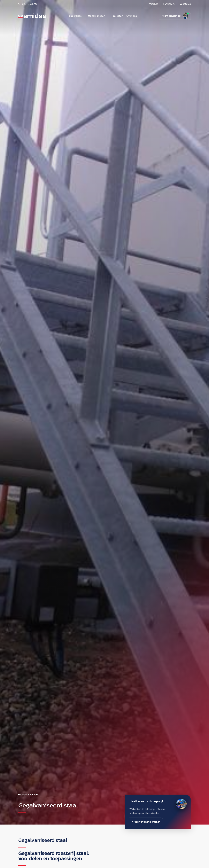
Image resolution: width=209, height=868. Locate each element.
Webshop (153, 4)
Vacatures (185, 4)
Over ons (132, 16)
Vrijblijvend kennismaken (146, 822)
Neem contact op (171, 16)
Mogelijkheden (97, 16)
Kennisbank (169, 4)
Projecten (117, 16)
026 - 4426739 (28, 4)
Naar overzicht (31, 794)
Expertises (75, 16)
